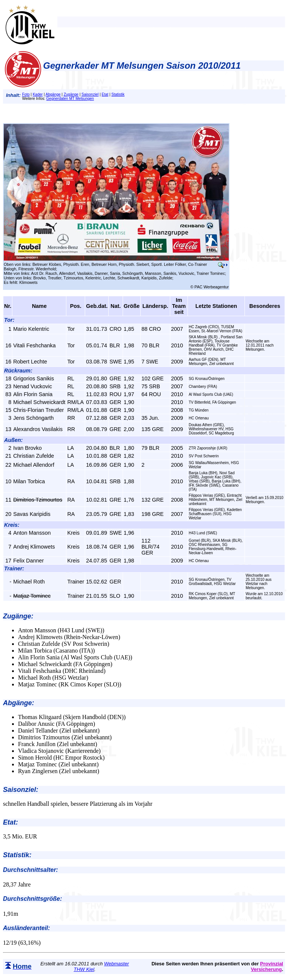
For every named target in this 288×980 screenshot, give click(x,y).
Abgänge (53, 94)
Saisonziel (90, 94)
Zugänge (71, 94)
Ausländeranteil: (26, 928)
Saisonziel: (21, 790)
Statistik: (17, 855)
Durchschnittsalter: (31, 870)
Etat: (10, 822)
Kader (38, 94)
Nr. (8, 306)
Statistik (118, 94)
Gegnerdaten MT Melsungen (70, 99)
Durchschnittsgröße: (32, 899)
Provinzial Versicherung (267, 966)
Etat (105, 94)
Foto (26, 94)
